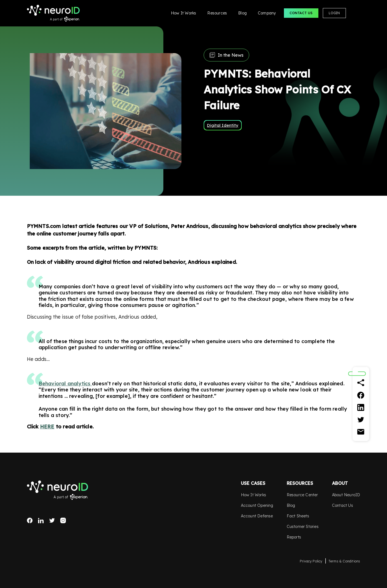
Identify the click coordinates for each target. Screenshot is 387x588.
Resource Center (302, 495)
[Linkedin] (361, 407)
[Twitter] (361, 420)
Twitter (52, 520)
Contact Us (301, 13)
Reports (294, 537)
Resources (217, 13)
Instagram (63, 520)
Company (267, 13)
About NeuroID (346, 495)
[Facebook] (361, 395)
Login (334, 13)
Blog (242, 13)
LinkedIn (41, 520)
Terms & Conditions (344, 561)
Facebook (30, 520)
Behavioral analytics (65, 384)
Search (355, 13)
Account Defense (257, 516)
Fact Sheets (298, 516)
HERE (47, 427)
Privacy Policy (311, 561)
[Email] (361, 432)
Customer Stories (303, 527)
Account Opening (257, 505)
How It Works (183, 13)
